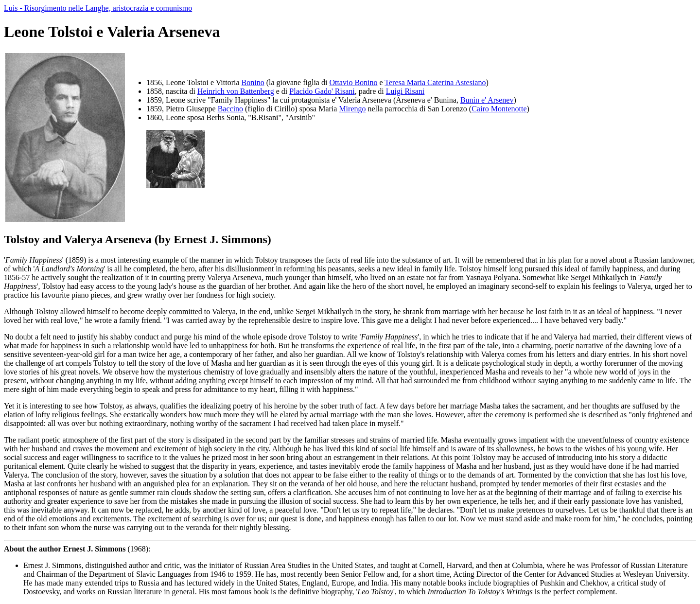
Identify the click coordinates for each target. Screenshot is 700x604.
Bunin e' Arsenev (487, 100)
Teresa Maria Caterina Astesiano (435, 82)
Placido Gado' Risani (322, 91)
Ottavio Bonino (353, 82)
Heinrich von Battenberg (236, 91)
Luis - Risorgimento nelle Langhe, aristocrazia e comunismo (98, 8)
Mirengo (352, 109)
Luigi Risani (405, 91)
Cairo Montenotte (499, 109)
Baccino (230, 109)
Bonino (253, 82)
